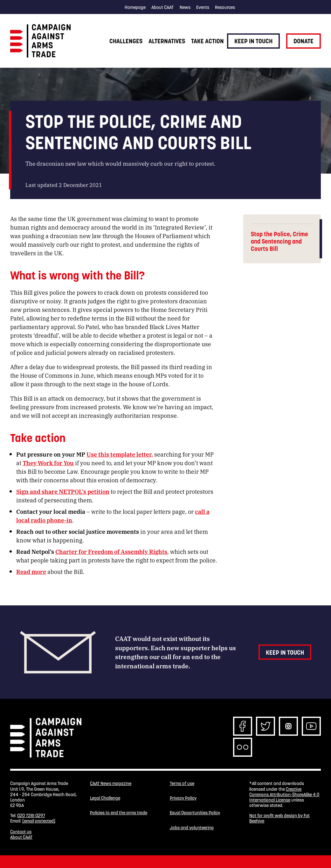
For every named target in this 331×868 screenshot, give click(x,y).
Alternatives (167, 41)
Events (203, 7)
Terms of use (182, 784)
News (185, 7)
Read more (31, 571)
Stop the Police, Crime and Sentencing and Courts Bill (279, 241)
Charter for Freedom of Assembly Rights (111, 551)
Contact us (21, 832)
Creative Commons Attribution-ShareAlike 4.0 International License (284, 795)
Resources (225, 7)
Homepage (135, 7)
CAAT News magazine (111, 784)
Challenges (126, 41)
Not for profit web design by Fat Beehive (279, 818)
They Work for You (48, 463)
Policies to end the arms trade (119, 813)
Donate (303, 41)
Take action (207, 41)
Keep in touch (253, 41)
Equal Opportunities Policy (195, 813)
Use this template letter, (120, 454)
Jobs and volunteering (192, 828)
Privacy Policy (183, 798)
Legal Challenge (105, 798)
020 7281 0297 (31, 816)
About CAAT (162, 7)
